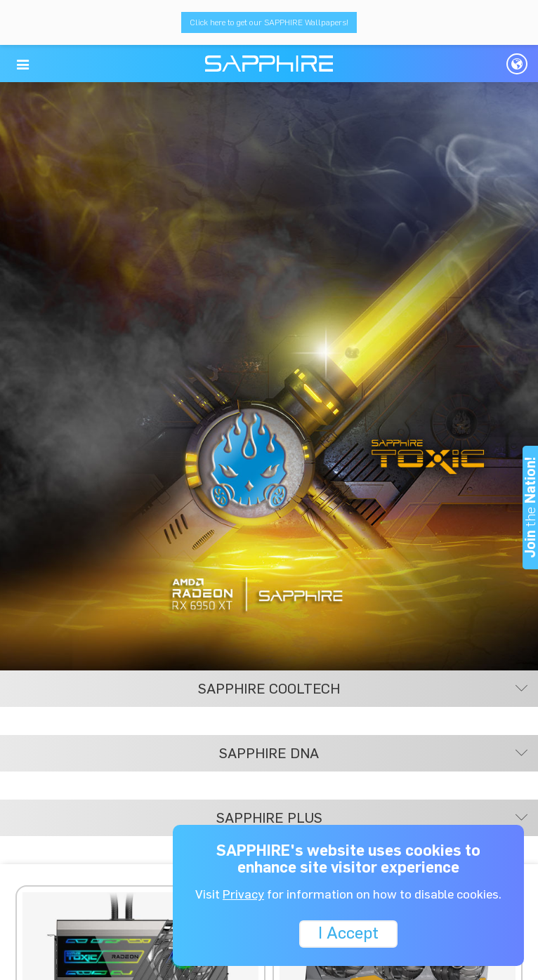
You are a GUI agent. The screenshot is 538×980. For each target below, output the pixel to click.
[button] (23, 65)
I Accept (348, 933)
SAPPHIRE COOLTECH (363, 689)
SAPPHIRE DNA (373, 753)
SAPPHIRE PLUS (372, 818)
